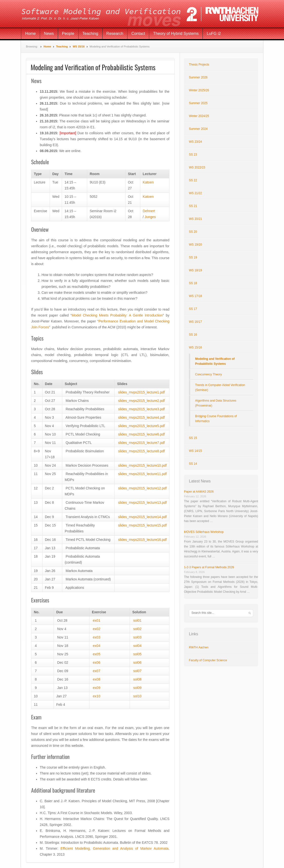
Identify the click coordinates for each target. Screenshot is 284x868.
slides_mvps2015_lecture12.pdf (142, 488)
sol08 (137, 679)
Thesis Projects (199, 65)
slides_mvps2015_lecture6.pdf (141, 434)
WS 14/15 (195, 451)
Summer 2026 (198, 77)
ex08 (97, 679)
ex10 (97, 696)
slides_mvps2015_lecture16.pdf (142, 540)
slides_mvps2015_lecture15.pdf (142, 525)
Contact (138, 34)
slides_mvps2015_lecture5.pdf (141, 426)
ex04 (97, 646)
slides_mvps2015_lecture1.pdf (141, 392)
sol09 (137, 688)
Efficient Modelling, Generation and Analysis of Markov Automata (114, 848)
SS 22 (193, 180)
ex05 (97, 654)
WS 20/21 (195, 219)
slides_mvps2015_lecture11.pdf (142, 474)
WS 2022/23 (197, 167)
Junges (150, 217)
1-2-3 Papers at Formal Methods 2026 (209, 567)
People (68, 34)
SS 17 (193, 309)
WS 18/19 (195, 270)
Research (115, 34)
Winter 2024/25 (199, 116)
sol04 (137, 646)
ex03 (97, 637)
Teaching (90, 34)
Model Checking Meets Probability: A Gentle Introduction (117, 315)
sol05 (137, 654)
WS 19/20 (195, 245)
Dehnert (149, 211)
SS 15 (193, 438)
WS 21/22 (195, 193)
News (49, 34)
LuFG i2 (214, 34)
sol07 (137, 671)
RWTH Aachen (199, 647)
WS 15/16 (79, 46)
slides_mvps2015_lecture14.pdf (142, 517)
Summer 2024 (198, 129)
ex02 (97, 629)
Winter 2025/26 (199, 90)
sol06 (137, 662)
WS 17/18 (195, 296)
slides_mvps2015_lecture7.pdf (141, 443)
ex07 (97, 671)
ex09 (96, 688)
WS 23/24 (195, 142)
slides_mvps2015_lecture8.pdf (141, 451)
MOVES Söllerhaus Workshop (204, 532)
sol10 (137, 696)
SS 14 (193, 464)
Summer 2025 (198, 103)
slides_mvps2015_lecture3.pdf (141, 409)
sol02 (137, 629)
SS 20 (193, 232)
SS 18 (193, 283)
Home (30, 34)
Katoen (148, 182)
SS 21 (193, 206)
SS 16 (193, 335)
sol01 (137, 620)
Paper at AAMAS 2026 (199, 492)
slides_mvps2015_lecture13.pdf (142, 503)
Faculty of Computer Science (208, 660)
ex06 (97, 662)
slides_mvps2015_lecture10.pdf (142, 465)
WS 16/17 (195, 322)
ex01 (97, 620)
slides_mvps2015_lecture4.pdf (141, 417)
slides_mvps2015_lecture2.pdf (141, 401)
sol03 (137, 637)
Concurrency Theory (209, 374)
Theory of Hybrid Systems (176, 34)
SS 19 (193, 257)
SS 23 (193, 155)
